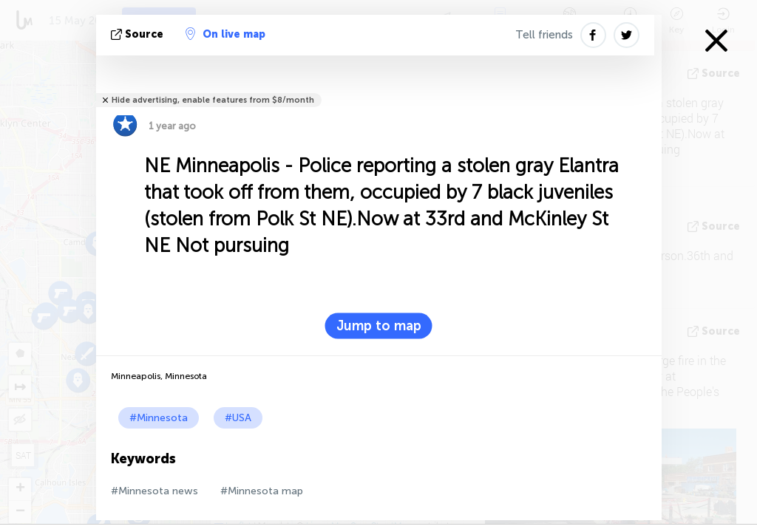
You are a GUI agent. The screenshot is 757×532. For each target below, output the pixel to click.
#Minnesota (159, 418)
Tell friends (544, 35)
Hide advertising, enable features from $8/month (213, 100)
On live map (225, 34)
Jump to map (379, 326)
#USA (238, 418)
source (139, 34)
